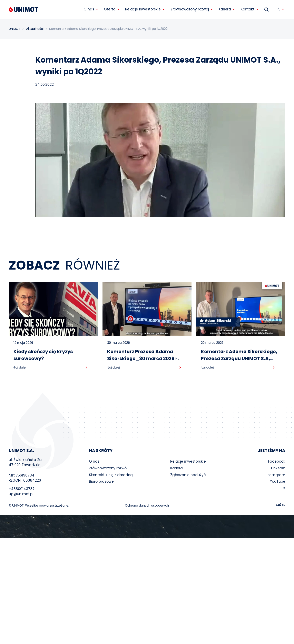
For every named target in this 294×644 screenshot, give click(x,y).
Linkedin (278, 468)
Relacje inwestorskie (188, 461)
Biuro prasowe (101, 481)
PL (281, 9)
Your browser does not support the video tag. (147, 527)
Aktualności (35, 29)
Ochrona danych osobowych (147, 505)
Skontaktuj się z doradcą (111, 475)
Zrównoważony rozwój (108, 468)
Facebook (277, 461)
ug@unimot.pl (21, 494)
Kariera (177, 468)
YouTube (278, 481)
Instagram (276, 475)
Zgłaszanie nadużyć (188, 475)
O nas (94, 461)
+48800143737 (22, 489)
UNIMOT (14, 29)
